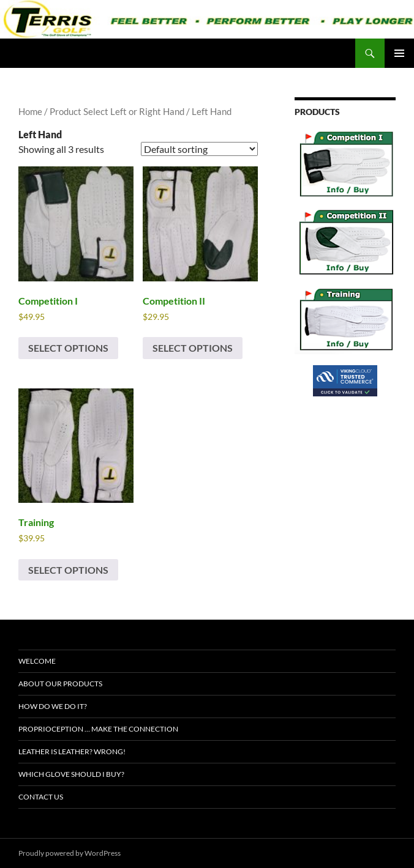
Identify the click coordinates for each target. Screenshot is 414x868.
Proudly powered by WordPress (70, 853)
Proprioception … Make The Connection (98, 729)
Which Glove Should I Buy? (71, 774)
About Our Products (60, 684)
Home (30, 111)
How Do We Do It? (53, 706)
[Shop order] (199, 149)
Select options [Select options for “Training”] (68, 570)
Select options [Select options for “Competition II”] (193, 348)
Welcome (37, 661)
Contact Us (41, 797)
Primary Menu (399, 53)
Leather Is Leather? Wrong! (72, 751)
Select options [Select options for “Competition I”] (68, 348)
